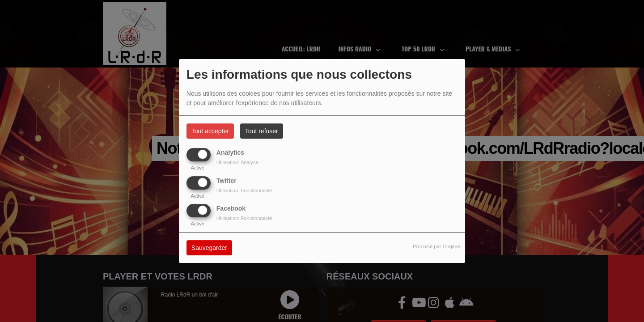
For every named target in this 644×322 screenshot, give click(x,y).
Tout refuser (262, 131)
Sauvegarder (209, 248)
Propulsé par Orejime (436, 246)
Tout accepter (210, 131)
